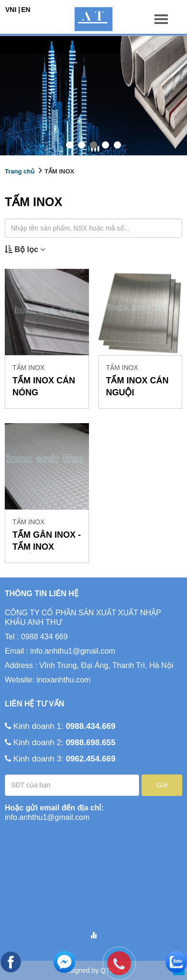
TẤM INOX (59, 171)
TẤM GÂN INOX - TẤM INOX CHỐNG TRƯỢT (47, 542)
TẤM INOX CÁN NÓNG (44, 386)
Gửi (162, 785)
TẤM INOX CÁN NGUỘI (137, 386)
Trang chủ (20, 171)
